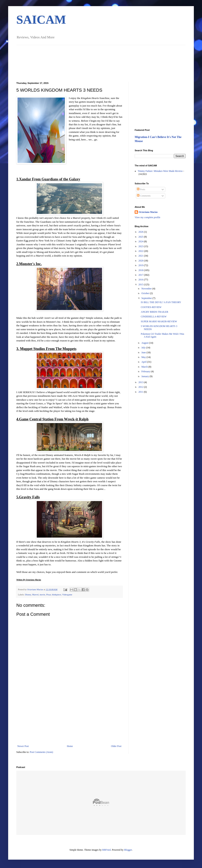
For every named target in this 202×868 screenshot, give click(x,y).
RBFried (106, 850)
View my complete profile (148, 217)
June (144, 352)
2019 (141, 265)
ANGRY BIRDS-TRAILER (155, 312)
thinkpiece (57, 595)
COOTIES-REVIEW (151, 307)
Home (70, 746)
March (145, 367)
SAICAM (41, 20)
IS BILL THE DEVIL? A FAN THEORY (161, 302)
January (145, 376)
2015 (141, 285)
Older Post (116, 746)
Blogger (128, 850)
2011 (141, 392)
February (146, 371)
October (146, 293)
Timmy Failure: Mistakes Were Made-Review (160, 171)
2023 (141, 246)
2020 (141, 261)
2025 (141, 237)
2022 (141, 251)
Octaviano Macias (35, 589)
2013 (141, 382)
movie (42, 595)
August (145, 343)
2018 (141, 270)
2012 (141, 387)
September (147, 298)
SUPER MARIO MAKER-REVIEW (159, 321)
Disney (28, 595)
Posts (141, 189)
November (147, 289)
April (144, 362)
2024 (141, 241)
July (144, 348)
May (144, 357)
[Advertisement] (69, 724)
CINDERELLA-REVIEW (154, 317)
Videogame (67, 595)
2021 (141, 256)
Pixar (49, 595)
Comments (144, 196)
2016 (141, 280)
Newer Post (23, 746)
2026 (141, 232)
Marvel (35, 595)
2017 (141, 275)
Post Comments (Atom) (41, 752)
